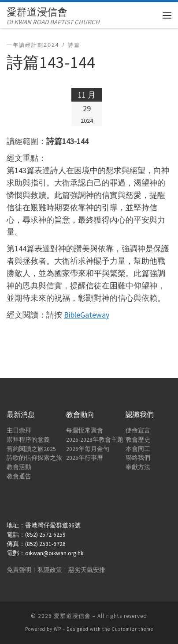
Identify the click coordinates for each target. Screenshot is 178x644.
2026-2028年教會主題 (95, 440)
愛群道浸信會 (72, 616)
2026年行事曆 (85, 458)
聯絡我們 (138, 458)
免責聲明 (19, 570)
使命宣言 (138, 430)
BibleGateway (87, 315)
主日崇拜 (19, 430)
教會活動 (19, 467)
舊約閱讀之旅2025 (31, 449)
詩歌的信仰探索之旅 (34, 458)
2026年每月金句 (88, 449)
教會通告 (19, 476)
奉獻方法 (138, 467)
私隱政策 (50, 570)
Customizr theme (132, 629)
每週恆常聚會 (85, 430)
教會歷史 (138, 440)
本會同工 (138, 449)
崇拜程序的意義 (28, 440)
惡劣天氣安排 (87, 570)
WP (57, 629)
